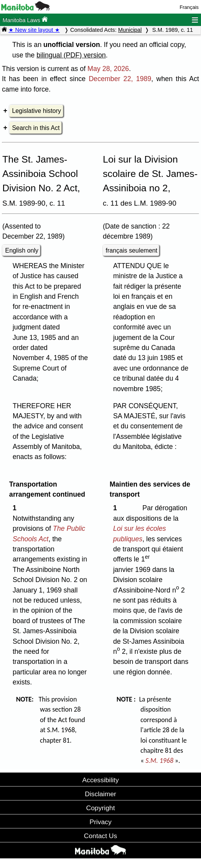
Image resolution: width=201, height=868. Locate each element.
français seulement (132, 250)
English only (22, 250)
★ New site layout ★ (34, 30)
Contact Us (100, 836)
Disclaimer (100, 794)
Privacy (100, 822)
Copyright (101, 808)
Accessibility (100, 780)
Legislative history (37, 111)
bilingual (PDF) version (71, 55)
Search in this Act (36, 128)
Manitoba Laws (25, 20)
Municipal (130, 30)
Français (189, 7)
